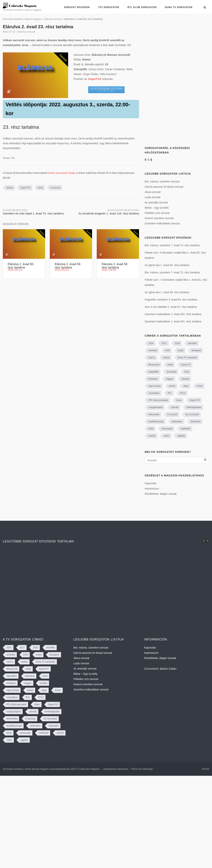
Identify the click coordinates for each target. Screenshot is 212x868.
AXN (168, 350)
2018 (177, 343)
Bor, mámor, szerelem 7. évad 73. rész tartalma (172, 245)
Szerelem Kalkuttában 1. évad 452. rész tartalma (173, 314)
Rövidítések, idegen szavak (161, 494)
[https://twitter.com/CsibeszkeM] (149, 160)
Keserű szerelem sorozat (159, 218)
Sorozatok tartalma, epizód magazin (22, 19)
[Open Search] (205, 8)
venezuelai (167, 429)
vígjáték (181, 436)
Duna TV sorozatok (179, 7)
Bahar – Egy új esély (157, 208)
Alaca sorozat (153, 192)
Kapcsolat (150, 483)
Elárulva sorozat (53, 19)
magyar (170, 379)
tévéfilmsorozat (156, 422)
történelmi (196, 422)
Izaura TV (186, 365)
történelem (177, 422)
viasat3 (152, 436)
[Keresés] (177, 460)
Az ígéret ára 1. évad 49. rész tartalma (167, 292)
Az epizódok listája (106, 90)
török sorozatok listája (62, 173)
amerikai (153, 350)
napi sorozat (154, 386)
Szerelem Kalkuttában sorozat (162, 223)
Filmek (206, 769)
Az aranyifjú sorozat (156, 202)
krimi (187, 372)
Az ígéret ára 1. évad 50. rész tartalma (167, 265)
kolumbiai (171, 372)
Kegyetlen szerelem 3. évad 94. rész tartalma (171, 300)
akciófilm (192, 343)
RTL (170, 393)
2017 (164, 343)
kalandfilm (153, 372)
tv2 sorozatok (192, 414)
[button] (208, 541)
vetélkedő (185, 429)
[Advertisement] (173, 80)
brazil (181, 350)
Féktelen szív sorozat (157, 213)
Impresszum (152, 489)
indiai (170, 365)
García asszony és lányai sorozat (164, 187)
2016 (151, 343)
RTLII (183, 393)
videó (166, 436)
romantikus (154, 393)
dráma (10, 188)
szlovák (175, 407)
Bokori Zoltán (168, 669)
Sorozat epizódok (77, 7)
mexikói (185, 379)
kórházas (153, 379)
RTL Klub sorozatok (142, 7)
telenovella (154, 414)
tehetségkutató (194, 407)
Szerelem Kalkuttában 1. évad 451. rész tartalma (173, 321)
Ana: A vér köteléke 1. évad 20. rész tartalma (171, 307)
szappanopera (155, 407)
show (179, 400)
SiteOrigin (148, 769)
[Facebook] (146, 160)
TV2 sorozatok (109, 7)
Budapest (196, 350)
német (172, 386)
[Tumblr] (151, 160)
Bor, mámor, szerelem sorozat (162, 181)
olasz (186, 386)
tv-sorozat (55, 188)
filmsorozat (154, 365)
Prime (200, 386)
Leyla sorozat (152, 197)
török (41, 188)
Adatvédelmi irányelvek (116, 769)
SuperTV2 (25, 188)
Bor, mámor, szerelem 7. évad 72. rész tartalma (172, 272)
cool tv (152, 358)
